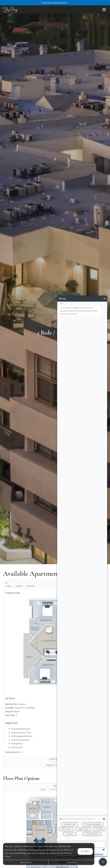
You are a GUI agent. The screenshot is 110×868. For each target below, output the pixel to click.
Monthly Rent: (12, 704)
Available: (10, 708)
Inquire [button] (55, 759)
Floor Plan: (10, 715)
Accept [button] (85, 851)
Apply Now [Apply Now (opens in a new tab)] (55, 765)
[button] (55, 3)
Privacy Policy (72, 862)
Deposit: (9, 711)
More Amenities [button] (14, 752)
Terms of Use (26, 862)
